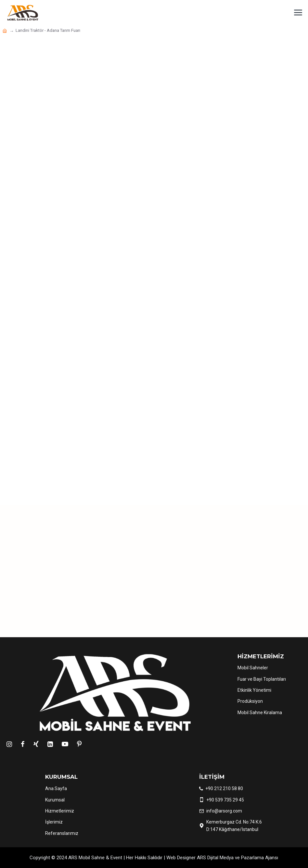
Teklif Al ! (207, 596)
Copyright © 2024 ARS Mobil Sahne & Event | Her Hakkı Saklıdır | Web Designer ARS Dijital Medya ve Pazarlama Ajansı (154, 858)
